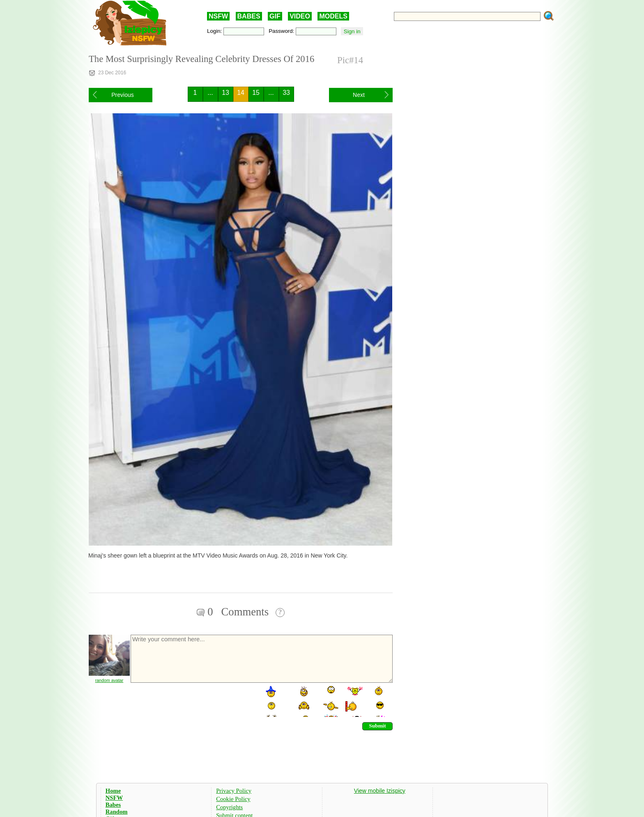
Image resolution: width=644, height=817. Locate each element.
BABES (249, 16)
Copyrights (229, 807)
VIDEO (300, 16)
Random (117, 812)
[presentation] (192, 701)
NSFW (218, 16)
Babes (113, 805)
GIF (275, 16)
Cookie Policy (233, 799)
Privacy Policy (234, 791)
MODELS (333, 16)
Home (113, 791)
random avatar (109, 680)
